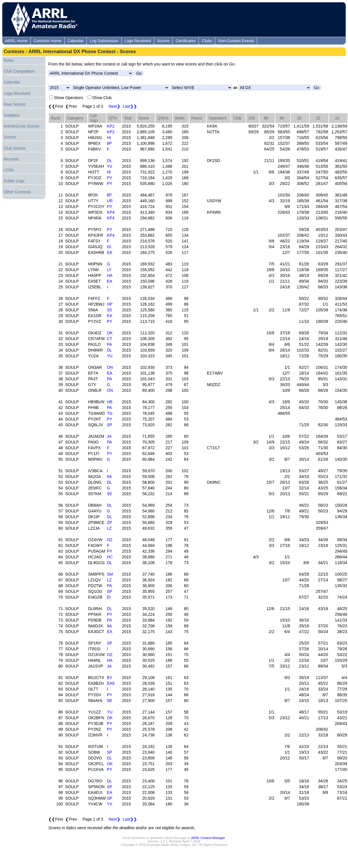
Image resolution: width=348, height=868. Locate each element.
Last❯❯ (130, 106)
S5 (109, 310)
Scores (164, 41)
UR (110, 201)
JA (109, 436)
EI (109, 597)
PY (110, 178)
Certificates (186, 41)
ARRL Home (16, 41)
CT (110, 339)
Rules (9, 60)
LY (109, 270)
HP (110, 304)
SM (110, 574)
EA (110, 252)
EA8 (111, 683)
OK (110, 333)
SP (110, 425)
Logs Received (138, 41)
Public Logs (14, 181)
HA (110, 275)
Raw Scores (15, 104)
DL (109, 161)
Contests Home (47, 41)
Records (11, 159)
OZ (110, 540)
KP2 (111, 126)
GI (109, 247)
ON (110, 367)
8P (109, 143)
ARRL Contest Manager (208, 838)
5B (109, 701)
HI (109, 138)
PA (109, 344)
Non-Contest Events (236, 41)
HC (110, 557)
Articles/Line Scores (22, 126)
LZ (109, 528)
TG (110, 413)
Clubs (207, 41)
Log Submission (104, 41)
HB (110, 402)
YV (110, 166)
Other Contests (17, 192)
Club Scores (15, 148)
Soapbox (12, 115)
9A (109, 477)
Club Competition (19, 71)
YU (110, 356)
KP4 (111, 212)
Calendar (76, 41)
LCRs (9, 170)
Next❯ (115, 106)
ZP (109, 522)
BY (110, 678)
